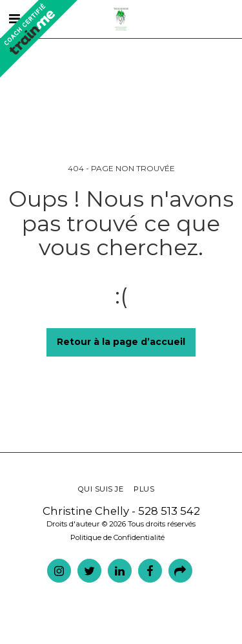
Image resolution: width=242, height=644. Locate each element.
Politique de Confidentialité (117, 537)
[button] (207, 19)
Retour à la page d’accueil (121, 342)
